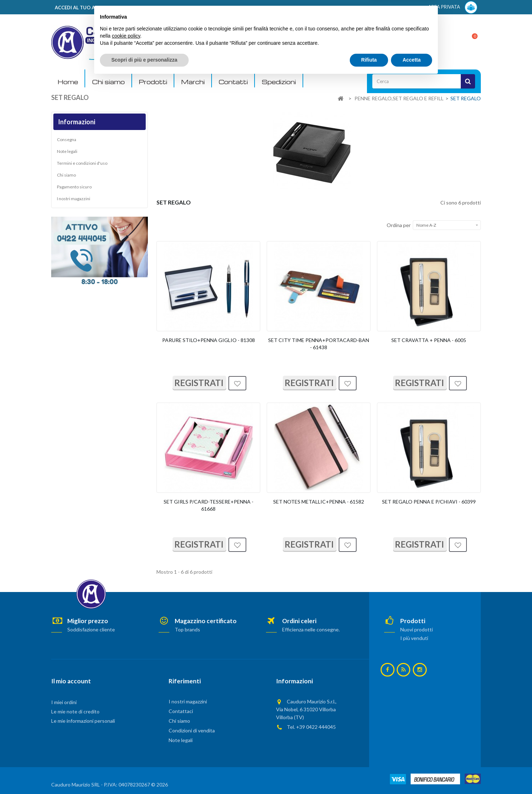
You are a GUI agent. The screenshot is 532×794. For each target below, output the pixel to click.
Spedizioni (279, 82)
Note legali (67, 151)
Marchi (193, 82)
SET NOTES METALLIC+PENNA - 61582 (319, 502)
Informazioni (77, 122)
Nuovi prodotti (417, 629)
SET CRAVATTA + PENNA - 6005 (429, 340)
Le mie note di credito (75, 711)
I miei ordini (64, 702)
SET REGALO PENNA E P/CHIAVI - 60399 (429, 502)
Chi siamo (108, 82)
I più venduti (414, 638)
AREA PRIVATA (453, 7)
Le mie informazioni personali (83, 721)
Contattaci (181, 711)
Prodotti (153, 82)
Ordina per (399, 225)
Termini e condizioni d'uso (82, 163)
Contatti (233, 82)
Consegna (67, 139)
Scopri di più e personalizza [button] (144, 774)
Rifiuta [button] (369, 774)
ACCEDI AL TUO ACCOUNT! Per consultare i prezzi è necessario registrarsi (142, 8)
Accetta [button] (412, 774)
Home (68, 82)
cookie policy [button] (126, 750)
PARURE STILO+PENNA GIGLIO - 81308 (209, 340)
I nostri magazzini (74, 199)
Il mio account (71, 681)
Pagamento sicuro (74, 187)
